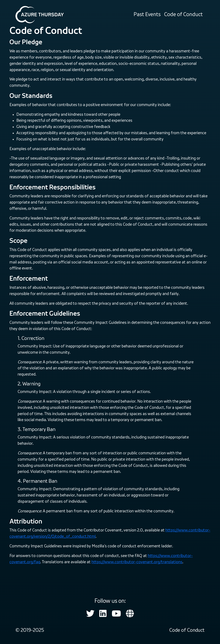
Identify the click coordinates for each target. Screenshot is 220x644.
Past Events (147, 14)
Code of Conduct (183, 14)
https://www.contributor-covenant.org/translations (137, 562)
